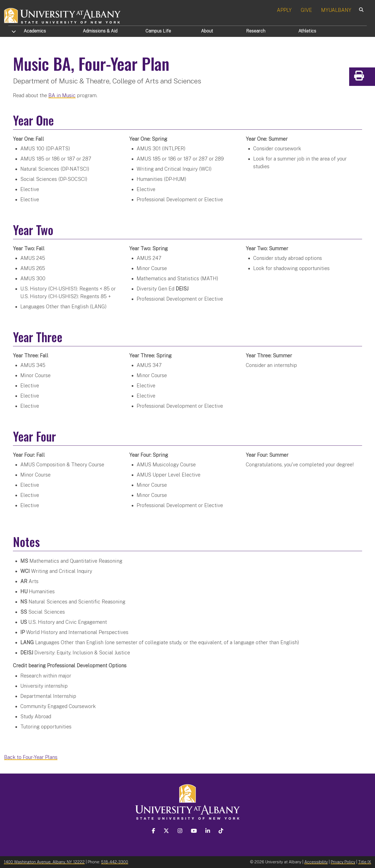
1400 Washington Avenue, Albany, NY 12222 (44, 862)
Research (256, 31)
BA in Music (62, 95)
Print (370, 77)
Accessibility (316, 862)
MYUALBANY (336, 10)
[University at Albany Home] (63, 15)
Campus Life (158, 31)
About (207, 31)
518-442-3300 (115, 862)
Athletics (307, 31)
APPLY (284, 10)
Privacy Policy (343, 862)
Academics (35, 31)
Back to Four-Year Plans (31, 757)
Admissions (100, 31)
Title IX (365, 862)
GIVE (306, 10)
